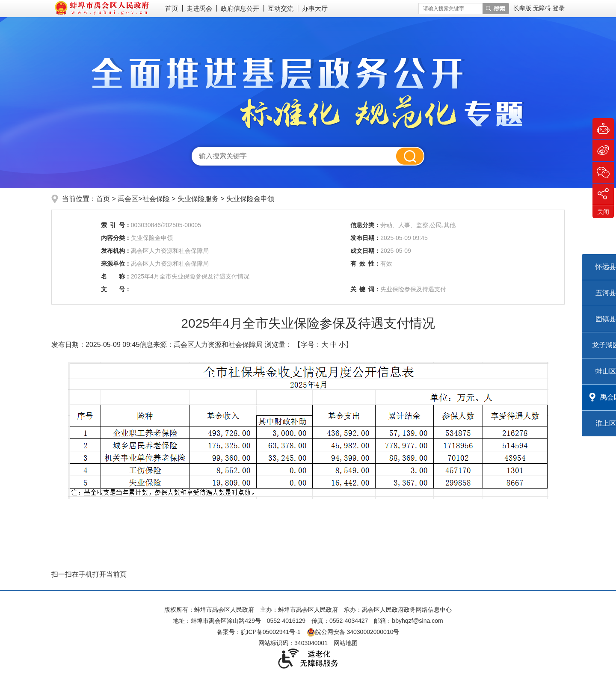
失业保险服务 (199, 199)
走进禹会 (199, 8)
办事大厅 (315, 8)
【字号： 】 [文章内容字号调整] (323, 345)
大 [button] (325, 345)
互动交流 (281, 8)
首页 (172, 8)
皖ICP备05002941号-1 (271, 632)
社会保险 (157, 199)
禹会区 (128, 199)
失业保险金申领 (250, 199)
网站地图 (346, 643)
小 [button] (342, 345)
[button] (523, 8)
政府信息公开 (240, 8)
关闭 (603, 212)
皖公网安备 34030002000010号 (353, 632)
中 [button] (334, 345)
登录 (559, 8)
